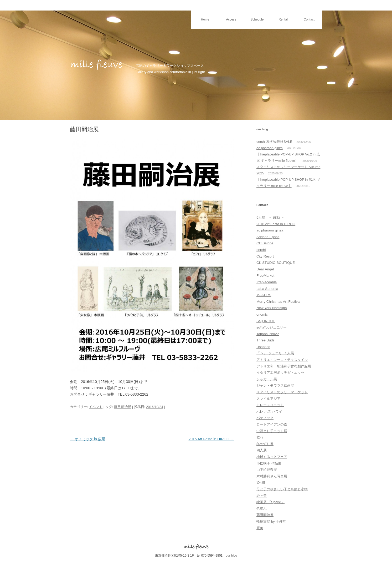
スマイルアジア (268, 399)
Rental (283, 19)
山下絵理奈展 (267, 470)
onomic (262, 314)
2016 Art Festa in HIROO (211, 439)
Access (231, 19)
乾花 (260, 437)
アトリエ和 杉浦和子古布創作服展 (284, 366)
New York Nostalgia (272, 308)
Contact (309, 19)
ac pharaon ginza (270, 148)
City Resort (265, 256)
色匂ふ (262, 509)
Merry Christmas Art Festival (278, 302)
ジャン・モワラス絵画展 (275, 385)
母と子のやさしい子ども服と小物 (282, 489)
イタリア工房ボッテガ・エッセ (280, 373)
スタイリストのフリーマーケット (282, 392)
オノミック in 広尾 (88, 439)
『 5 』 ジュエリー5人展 (275, 353)
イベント (96, 407)
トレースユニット (270, 405)
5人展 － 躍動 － (270, 217)
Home (205, 19)
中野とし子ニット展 (272, 431)
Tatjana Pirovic (268, 334)
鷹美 (260, 528)
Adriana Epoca (268, 237)
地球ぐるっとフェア (272, 457)
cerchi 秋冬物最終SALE (274, 142)
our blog (231, 556)
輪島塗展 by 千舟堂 (271, 521)
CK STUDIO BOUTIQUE (276, 263)
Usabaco (263, 347)
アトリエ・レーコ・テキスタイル (282, 360)
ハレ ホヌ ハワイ (269, 412)
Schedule (257, 19)
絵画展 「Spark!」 (270, 502)
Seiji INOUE (266, 321)
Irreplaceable (267, 282)
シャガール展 (267, 379)
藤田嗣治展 (123, 407)
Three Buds (265, 340)
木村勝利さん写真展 (272, 476)
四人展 (262, 450)
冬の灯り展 (265, 444)
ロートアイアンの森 (272, 424)
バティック (265, 418)
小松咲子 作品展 (269, 463)
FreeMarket (265, 276)
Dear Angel (265, 269)
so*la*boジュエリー (272, 327)
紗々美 (262, 496)
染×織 (261, 483)
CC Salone (265, 243)
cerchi (261, 250)
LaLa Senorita (267, 289)
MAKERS (264, 295)
